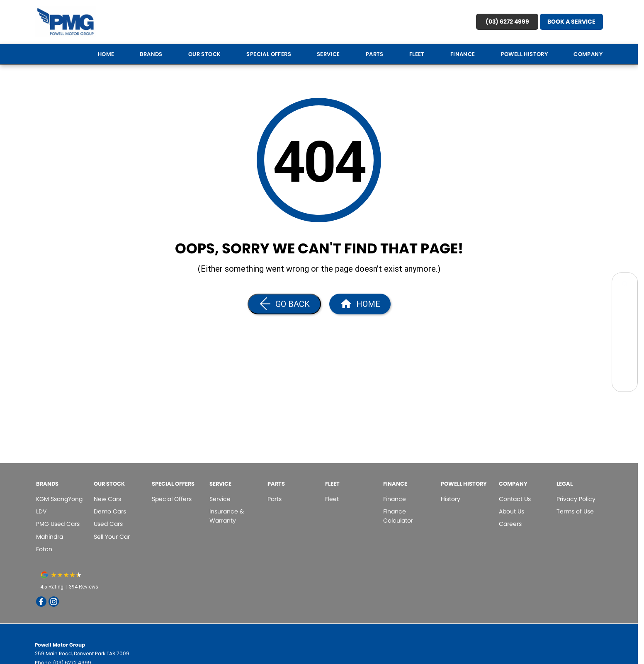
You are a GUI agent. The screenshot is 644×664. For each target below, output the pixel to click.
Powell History (525, 54)
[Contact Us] (625, 360)
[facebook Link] (41, 602)
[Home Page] (66, 22)
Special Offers (269, 54)
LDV (41, 511)
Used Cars (108, 524)
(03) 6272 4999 (507, 22)
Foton (44, 549)
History (451, 499)
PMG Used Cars (58, 524)
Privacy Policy (576, 499)
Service (328, 54)
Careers (510, 524)
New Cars (107, 499)
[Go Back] (284, 304)
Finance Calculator (398, 516)
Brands (151, 54)
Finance (463, 54)
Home (106, 54)
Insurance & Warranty (227, 516)
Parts (375, 54)
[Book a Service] (625, 304)
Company (588, 54)
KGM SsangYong (59, 499)
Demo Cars (110, 511)
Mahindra (50, 537)
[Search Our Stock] (625, 286)
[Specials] (625, 323)
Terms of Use (575, 511)
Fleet (417, 54)
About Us (512, 511)
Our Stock (205, 54)
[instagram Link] (54, 602)
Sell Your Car (112, 537)
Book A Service (571, 22)
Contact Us (515, 499)
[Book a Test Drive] (625, 342)
